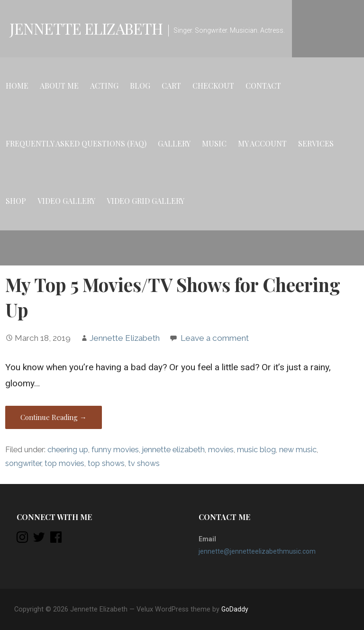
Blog (140, 86)
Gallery (174, 143)
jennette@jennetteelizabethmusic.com (257, 551)
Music (214, 143)
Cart (171, 86)
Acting (104, 86)
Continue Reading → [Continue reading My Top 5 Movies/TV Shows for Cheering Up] (54, 417)
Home (17, 86)
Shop (16, 201)
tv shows (144, 463)
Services (316, 143)
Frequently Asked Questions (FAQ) (76, 143)
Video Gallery (66, 201)
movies (221, 450)
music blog (256, 450)
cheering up (68, 450)
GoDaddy (235, 609)
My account (262, 143)
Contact (263, 86)
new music (298, 450)
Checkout (213, 86)
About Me (59, 86)
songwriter (23, 463)
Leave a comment (215, 338)
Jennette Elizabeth (86, 28)
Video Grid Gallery (146, 201)
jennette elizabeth (173, 450)
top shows (106, 463)
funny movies (115, 450)
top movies (64, 463)
